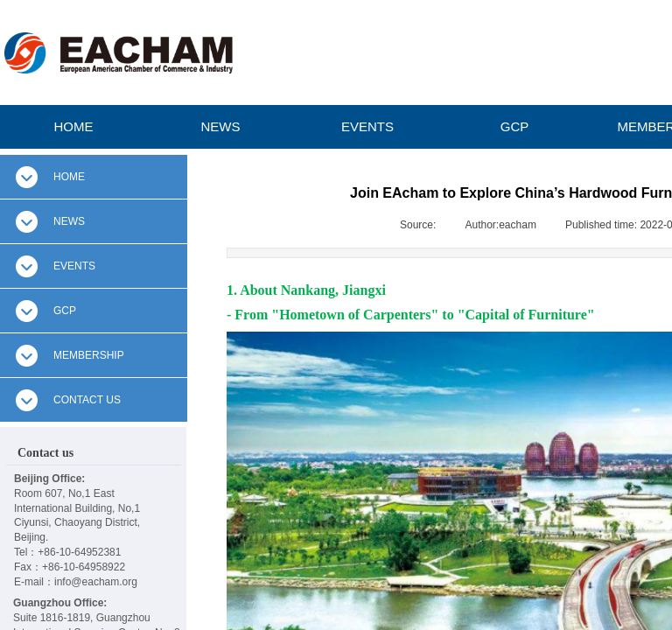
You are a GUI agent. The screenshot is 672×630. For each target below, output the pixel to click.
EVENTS (367, 126)
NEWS (221, 126)
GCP (515, 126)
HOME (74, 126)
